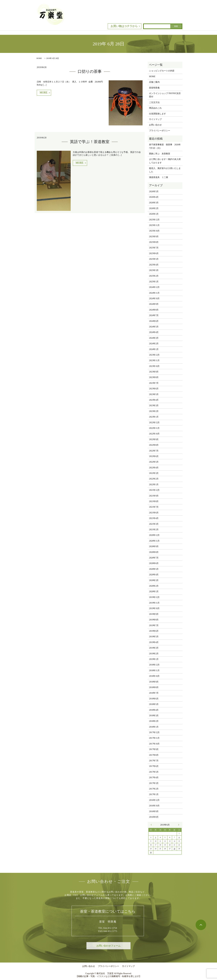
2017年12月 (154, 732)
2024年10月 (154, 299)
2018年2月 (154, 721)
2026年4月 (154, 197)
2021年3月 (154, 524)
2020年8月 (154, 552)
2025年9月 (154, 237)
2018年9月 (154, 682)
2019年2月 (154, 654)
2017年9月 (154, 749)
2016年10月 (154, 806)
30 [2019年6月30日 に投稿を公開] (151, 852)
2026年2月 (154, 208)
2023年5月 (154, 394)
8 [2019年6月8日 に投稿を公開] (179, 837)
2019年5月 (154, 637)
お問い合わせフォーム (108, 946)
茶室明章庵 (154, 88)
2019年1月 (154, 659)
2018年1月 (154, 727)
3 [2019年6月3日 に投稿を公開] (156, 837)
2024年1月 (154, 349)
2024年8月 (154, 310)
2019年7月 (154, 625)
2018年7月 (154, 693)
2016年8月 (154, 817)
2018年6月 (154, 699)
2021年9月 (154, 496)
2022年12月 (154, 423)
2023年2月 (154, 411)
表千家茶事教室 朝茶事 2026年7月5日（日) (165, 146)
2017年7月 (154, 761)
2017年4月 (154, 778)
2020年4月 (154, 575)
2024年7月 (154, 315)
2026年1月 (154, 214)
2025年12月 (154, 220)
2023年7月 (154, 383)
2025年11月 (154, 225)
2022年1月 (154, 484)
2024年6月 (154, 321)
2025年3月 (154, 270)
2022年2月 (154, 479)
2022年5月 (154, 462)
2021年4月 (154, 518)
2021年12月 (154, 490)
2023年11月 (154, 360)
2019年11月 (154, 603)
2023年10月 (154, 366)
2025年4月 (154, 265)
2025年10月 (154, 231)
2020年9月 (154, 546)
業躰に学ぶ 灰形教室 (160, 154)
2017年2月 (154, 789)
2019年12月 (154, 597)
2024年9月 (154, 304)
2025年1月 (154, 282)
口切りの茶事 (90, 72)
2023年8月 (154, 377)
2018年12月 (154, 665)
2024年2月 (154, 344)
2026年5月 (154, 191)
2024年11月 (154, 293)
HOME (39, 58)
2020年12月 (154, 535)
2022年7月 (154, 451)
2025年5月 (154, 259)
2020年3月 (154, 580)
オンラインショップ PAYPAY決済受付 (165, 95)
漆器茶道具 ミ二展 (159, 177)
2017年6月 (154, 766)
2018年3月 (154, 716)
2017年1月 (154, 794)
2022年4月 (154, 468)
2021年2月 (154, 530)
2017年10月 (154, 744)
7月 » (178, 825)
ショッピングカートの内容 (162, 71)
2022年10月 (154, 434)
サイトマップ (155, 119)
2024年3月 (154, 338)
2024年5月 (154, 327)
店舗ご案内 (154, 82)
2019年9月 (154, 614)
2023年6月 (154, 389)
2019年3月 (154, 648)
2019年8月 (154, 620)
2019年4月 (154, 642)
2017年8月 (154, 755)
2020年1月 (154, 592)
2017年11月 (154, 738)
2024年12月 (154, 287)
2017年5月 (154, 772)
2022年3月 (154, 473)
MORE (44, 93)
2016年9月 (154, 811)
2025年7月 (154, 248)
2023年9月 (154, 372)
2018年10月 (154, 676)
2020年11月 (154, 541)
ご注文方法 (154, 102)
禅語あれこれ (155, 108)
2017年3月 (154, 783)
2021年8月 (154, 501)
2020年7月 (154, 558)
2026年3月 (154, 203)
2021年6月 (154, 513)
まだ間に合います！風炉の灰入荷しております (165, 161)
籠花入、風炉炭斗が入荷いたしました (165, 170)
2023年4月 (154, 400)
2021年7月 (154, 507)
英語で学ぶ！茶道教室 (90, 142)
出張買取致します (157, 114)
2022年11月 (154, 428)
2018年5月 (154, 704)
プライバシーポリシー (160, 131)
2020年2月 (154, 586)
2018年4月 (154, 710)
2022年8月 (154, 445)
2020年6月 (154, 563)
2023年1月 (154, 417)
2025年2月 (154, 276)
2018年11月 (154, 670)
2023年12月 (154, 355)
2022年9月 (154, 439)
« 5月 (152, 825)
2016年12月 (154, 800)
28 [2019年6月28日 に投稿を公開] (174, 849)
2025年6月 (154, 253)
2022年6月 (154, 456)
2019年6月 (154, 631)
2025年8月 (154, 242)
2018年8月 (154, 687)
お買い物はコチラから (124, 26)
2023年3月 (154, 406)
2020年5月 (154, 569)
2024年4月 (154, 332)
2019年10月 (154, 608)
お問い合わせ (155, 125)
